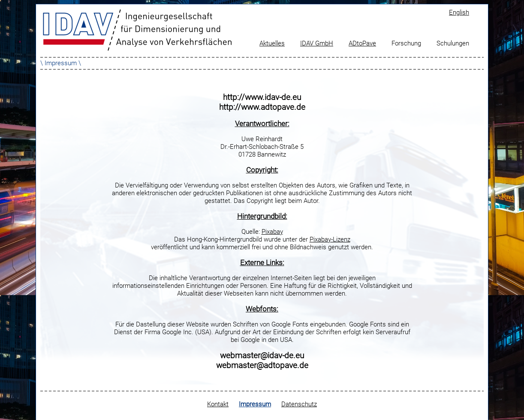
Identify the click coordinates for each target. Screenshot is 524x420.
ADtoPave (362, 43)
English (459, 12)
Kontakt (218, 404)
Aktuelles (272, 43)
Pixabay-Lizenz (330, 239)
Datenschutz (299, 404)
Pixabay (272, 232)
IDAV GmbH (317, 43)
